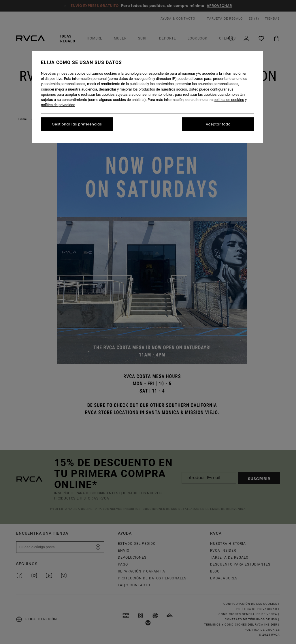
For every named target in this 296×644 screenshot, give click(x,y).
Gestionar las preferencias (77, 124)
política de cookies (229, 100)
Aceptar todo (218, 124)
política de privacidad (58, 105)
